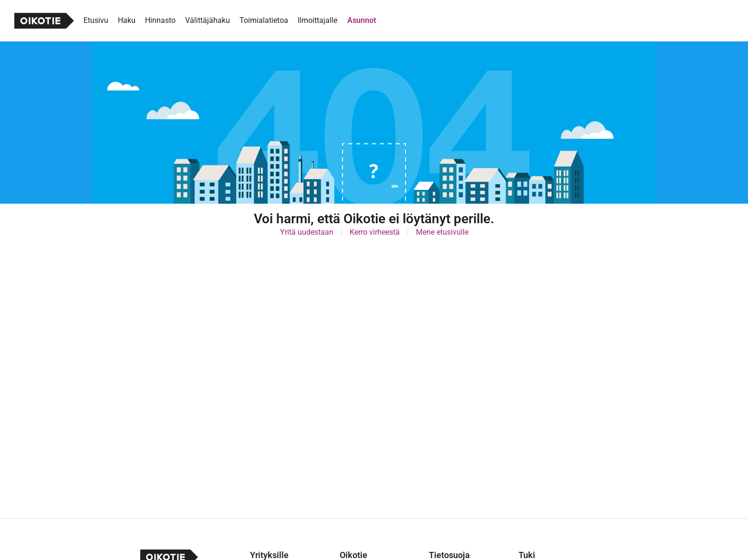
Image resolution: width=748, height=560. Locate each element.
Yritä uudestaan (307, 232)
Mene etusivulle (442, 232)
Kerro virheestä (375, 232)
